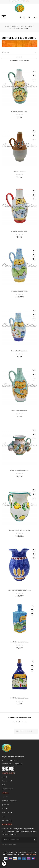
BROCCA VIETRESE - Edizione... (20, 590)
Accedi (4, 777)
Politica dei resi (7, 789)
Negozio (5, 797)
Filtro (19, 57)
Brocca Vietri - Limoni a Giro (20, 530)
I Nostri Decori (7, 812)
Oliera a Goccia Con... (20, 112)
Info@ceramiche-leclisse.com (13, 757)
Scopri (28, 1)
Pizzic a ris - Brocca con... (20, 471)
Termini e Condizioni (9, 801)
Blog (3, 816)
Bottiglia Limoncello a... (19, 642)
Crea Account (7, 781)
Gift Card (5, 808)
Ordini (4, 785)
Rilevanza (19, 52)
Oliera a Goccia (19, 171)
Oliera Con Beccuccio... (20, 351)
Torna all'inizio (26, 731)
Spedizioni (5, 805)
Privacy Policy (7, 820)
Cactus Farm (31, 854)
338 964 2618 (14, 760)
